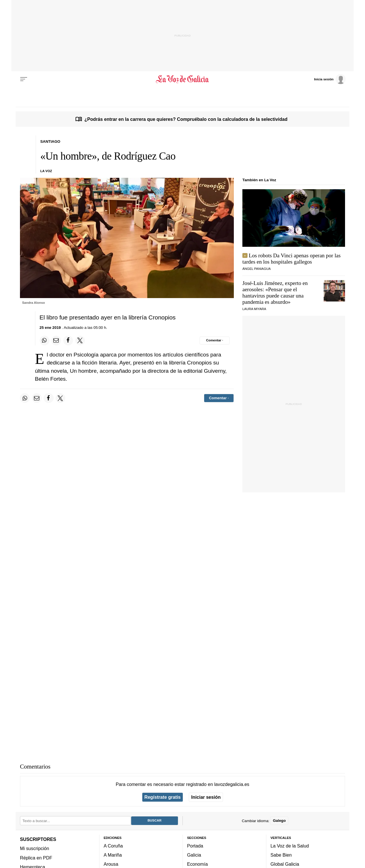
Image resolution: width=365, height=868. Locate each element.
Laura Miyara (254, 309)
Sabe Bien (281, 855)
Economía (197, 864)
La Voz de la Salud (290, 846)
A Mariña (113, 855)
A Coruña (113, 846)
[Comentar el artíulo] (215, 341)
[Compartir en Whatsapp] (44, 341)
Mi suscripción (35, 848)
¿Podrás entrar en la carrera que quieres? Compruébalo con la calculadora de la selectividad (186, 119)
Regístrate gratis (162, 797)
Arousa (111, 864)
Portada (195, 846)
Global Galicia (285, 864)
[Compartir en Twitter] (80, 341)
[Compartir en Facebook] (68, 341)
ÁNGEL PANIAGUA (256, 269)
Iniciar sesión (206, 797)
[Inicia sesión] (330, 79)
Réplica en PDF (36, 857)
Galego (279, 821)
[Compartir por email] (56, 341)
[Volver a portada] (183, 79)
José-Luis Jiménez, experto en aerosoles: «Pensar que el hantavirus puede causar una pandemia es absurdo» (275, 293)
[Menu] (24, 79)
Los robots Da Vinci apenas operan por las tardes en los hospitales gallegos (291, 259)
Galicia (194, 855)
